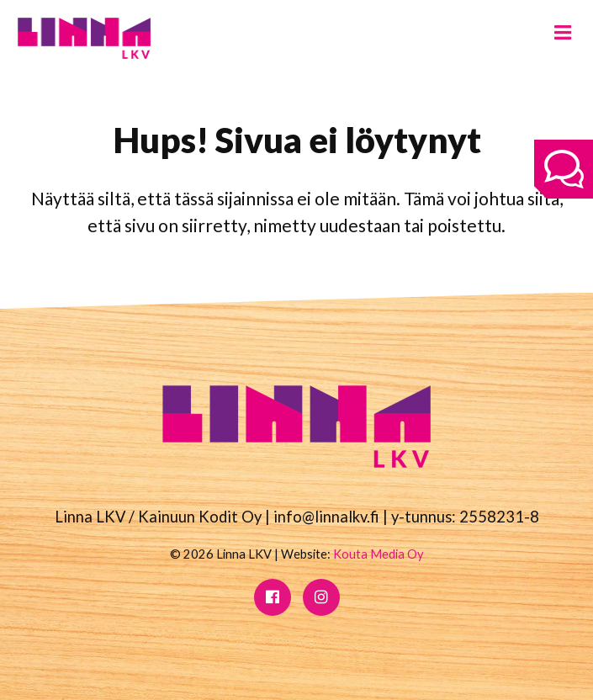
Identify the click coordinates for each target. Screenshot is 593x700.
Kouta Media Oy (379, 554)
